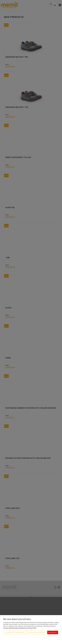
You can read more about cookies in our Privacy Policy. (20, 628)
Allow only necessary (15, 633)
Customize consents (37, 633)
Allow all (53, 633)
